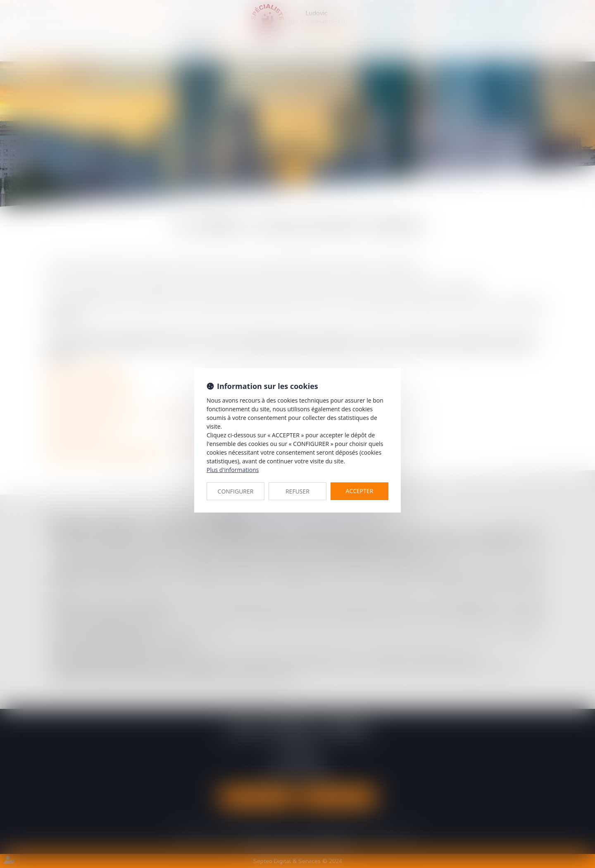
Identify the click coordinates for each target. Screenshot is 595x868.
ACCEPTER (360, 491)
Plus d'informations (233, 470)
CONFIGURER (236, 491)
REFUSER (297, 491)
